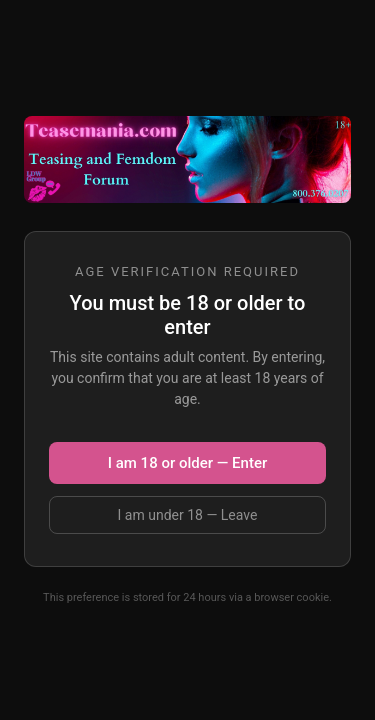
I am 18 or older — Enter (187, 463)
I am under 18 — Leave (188, 515)
